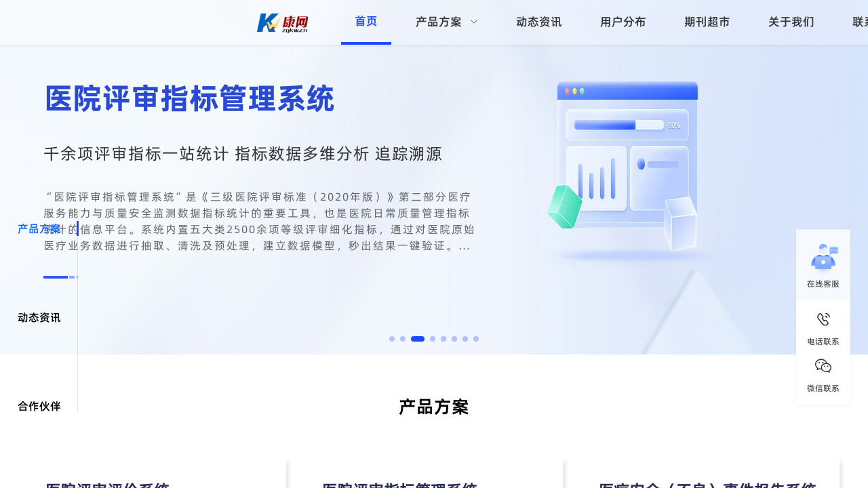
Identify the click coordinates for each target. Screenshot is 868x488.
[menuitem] (447, 22)
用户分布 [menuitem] (623, 22)
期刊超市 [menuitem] (707, 22)
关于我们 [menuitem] (791, 22)
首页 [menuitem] (366, 21)
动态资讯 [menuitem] (539, 22)
